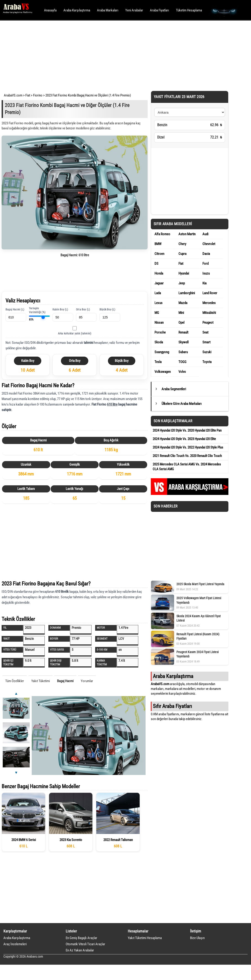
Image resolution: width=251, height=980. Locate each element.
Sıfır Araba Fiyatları (172, 706)
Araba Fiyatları (159, 10)
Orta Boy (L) (83, 310)
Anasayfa (50, 10)
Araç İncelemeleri (15, 944)
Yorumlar (87, 681)
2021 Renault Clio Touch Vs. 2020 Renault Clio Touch (187, 456)
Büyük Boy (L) (107, 310)
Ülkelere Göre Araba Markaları (182, 404)
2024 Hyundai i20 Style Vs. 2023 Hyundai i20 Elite (184, 439)
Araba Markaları (108, 10)
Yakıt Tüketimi (41, 681)
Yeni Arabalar (134, 10)
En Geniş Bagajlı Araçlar (81, 938)
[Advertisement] (119, 55)
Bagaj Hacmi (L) (15, 310)
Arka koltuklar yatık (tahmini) (75, 334)
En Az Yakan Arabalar (80, 950)
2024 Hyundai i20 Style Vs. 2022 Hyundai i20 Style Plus (188, 447)
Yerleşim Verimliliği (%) (37, 310)
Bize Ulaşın (197, 938)
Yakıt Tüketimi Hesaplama (145, 938)
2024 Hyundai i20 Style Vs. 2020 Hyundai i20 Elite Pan (187, 430)
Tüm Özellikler (15, 681)
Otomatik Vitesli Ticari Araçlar (85, 944)
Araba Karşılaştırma (77, 10)
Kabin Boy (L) (60, 310)
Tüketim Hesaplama (189, 10)
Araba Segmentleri (174, 389)
